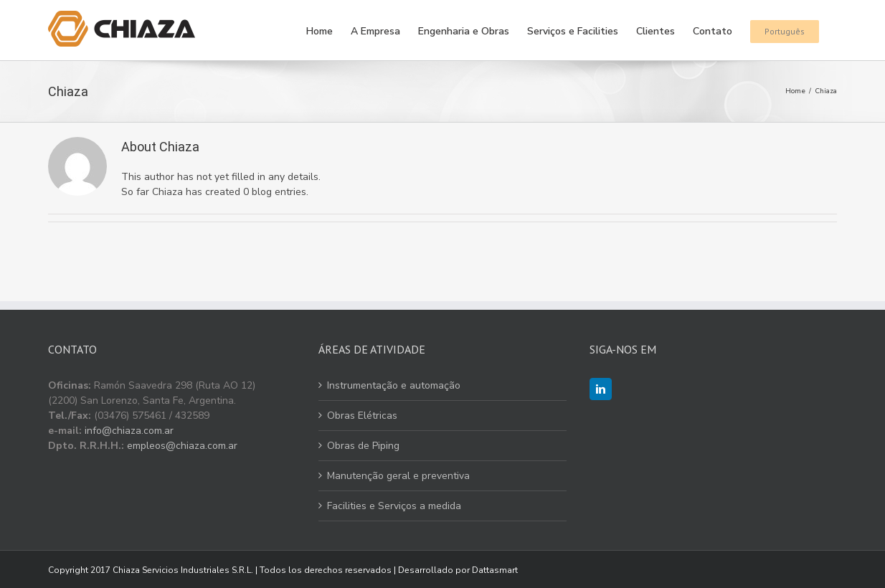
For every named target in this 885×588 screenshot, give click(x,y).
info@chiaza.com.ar (129, 431)
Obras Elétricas (362, 416)
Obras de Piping (363, 446)
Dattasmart (495, 570)
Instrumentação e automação (394, 385)
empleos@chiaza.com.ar (182, 446)
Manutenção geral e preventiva (398, 476)
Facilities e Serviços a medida (394, 506)
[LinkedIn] (601, 389)
